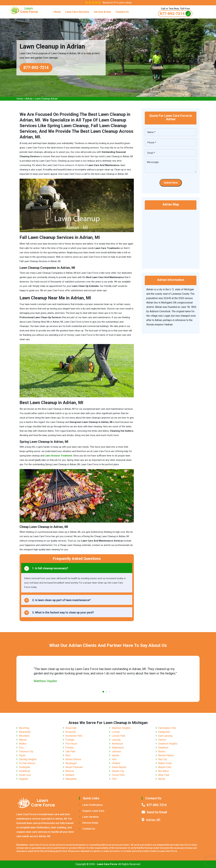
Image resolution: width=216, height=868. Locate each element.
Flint (114, 779)
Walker (23, 744)
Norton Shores (73, 759)
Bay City (163, 759)
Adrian (29, 99)
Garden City (118, 771)
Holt (114, 759)
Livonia (116, 732)
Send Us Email (157, 812)
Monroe (70, 771)
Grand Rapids (119, 767)
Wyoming (24, 728)
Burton (162, 751)
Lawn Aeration (89, 817)
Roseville (71, 732)
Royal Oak (71, 728)
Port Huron (71, 744)
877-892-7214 (175, 14)
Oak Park (70, 751)
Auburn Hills (165, 767)
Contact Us (122, 12)
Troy (21, 748)
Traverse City (26, 751)
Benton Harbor (166, 755)
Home (57, 12)
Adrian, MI (153, 820)
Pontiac (70, 748)
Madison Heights (121, 728)
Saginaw (24, 779)
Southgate (24, 767)
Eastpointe (164, 732)
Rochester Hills (74, 736)
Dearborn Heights (168, 744)
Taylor (22, 755)
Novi (68, 755)
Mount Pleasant (74, 767)
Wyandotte (25, 732)
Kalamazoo (118, 748)
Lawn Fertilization (91, 805)
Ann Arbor (164, 771)
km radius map (171, 237)
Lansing (116, 740)
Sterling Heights (28, 759)
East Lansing (165, 736)
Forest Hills (118, 775)
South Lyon (25, 775)
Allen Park (164, 775)
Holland (116, 763)
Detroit (162, 740)
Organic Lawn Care (92, 811)
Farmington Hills (167, 728)
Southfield (24, 771)
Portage (70, 740)
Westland (24, 736)
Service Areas (102, 12)
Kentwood (117, 744)
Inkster (116, 755)
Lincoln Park (118, 736)
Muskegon (71, 763)
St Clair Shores (27, 763)
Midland (70, 775)
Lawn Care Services (77, 12)
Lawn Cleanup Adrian (46, 99)
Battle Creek (165, 763)
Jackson (116, 751)
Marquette (71, 779)
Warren (23, 740)
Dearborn (163, 748)
